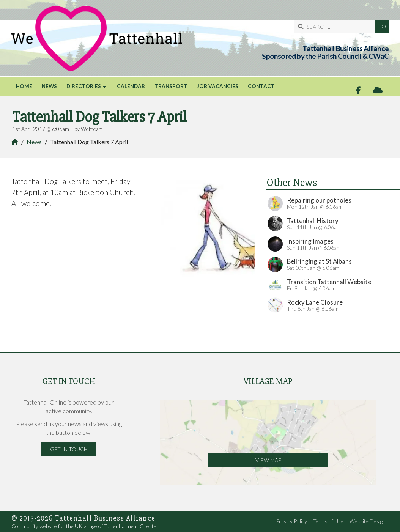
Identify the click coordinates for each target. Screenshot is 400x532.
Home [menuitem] (24, 86)
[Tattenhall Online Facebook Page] (358, 90)
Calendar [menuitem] (131, 86)
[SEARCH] (336, 27)
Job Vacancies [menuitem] (218, 86)
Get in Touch (69, 449)
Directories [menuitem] (84, 86)
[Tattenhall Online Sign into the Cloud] (378, 90)
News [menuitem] (49, 86)
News (34, 142)
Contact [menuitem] (261, 86)
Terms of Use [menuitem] (328, 521)
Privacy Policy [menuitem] (291, 521)
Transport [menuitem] (171, 86)
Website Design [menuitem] (368, 521)
